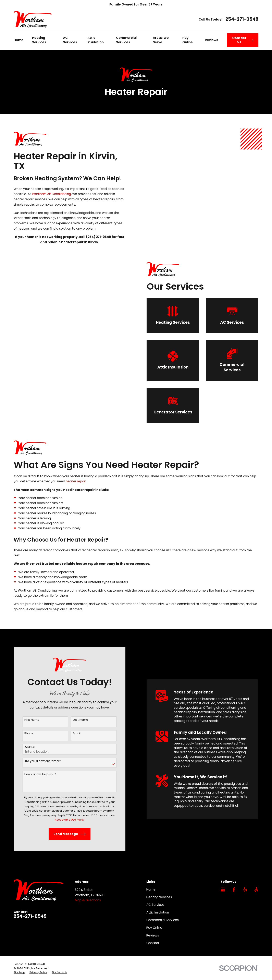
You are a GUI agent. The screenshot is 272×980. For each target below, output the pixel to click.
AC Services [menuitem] (70, 40)
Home (151, 889)
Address (25, 747)
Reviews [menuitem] (212, 40)
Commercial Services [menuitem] (126, 40)
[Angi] (256, 890)
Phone (24, 733)
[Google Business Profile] (223, 890)
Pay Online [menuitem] (188, 40)
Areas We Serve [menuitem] (161, 40)
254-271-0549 (242, 19)
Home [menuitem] (18, 40)
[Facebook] (234, 890)
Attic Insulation (158, 912)
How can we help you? (35, 774)
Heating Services (159, 897)
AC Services (155, 905)
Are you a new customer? (37, 761)
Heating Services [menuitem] (39, 40)
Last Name (75, 720)
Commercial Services (163, 920)
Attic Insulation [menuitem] (96, 40)
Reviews (153, 935)
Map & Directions (88, 900)
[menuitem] (19, 972)
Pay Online (154, 928)
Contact (153, 943)
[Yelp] (245, 890)
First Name (27, 720)
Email (72, 733)
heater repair (76, 487)
